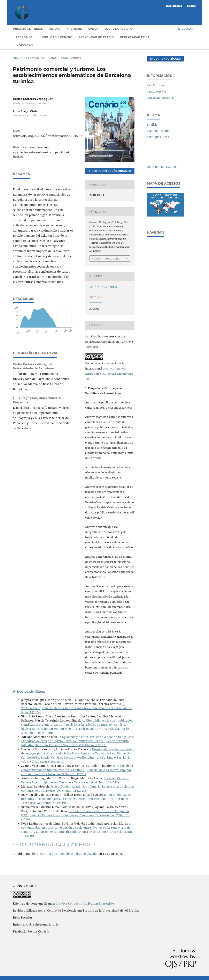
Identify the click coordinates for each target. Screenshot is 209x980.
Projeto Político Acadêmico (69, 786)
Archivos (74, 29)
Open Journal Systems (162, 167)
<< (15, 844)
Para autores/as (157, 92)
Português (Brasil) (159, 137)
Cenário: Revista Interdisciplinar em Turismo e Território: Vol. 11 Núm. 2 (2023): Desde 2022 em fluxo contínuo (75, 729)
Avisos (93, 29)
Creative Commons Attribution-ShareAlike (85, 903)
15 (64, 844)
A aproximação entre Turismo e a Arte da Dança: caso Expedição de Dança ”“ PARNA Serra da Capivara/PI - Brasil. (78, 739)
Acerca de (25, 37)
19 (80, 844)
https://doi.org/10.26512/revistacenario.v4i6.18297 (48, 136)
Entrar (192, 6)
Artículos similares (29, 692)
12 (52, 844)
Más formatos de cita (106, 258)
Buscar (186, 29)
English (152, 125)
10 (43, 844)
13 (56, 844)
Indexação (24, 45)
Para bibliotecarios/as (160, 98)
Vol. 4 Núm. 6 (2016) (55, 58)
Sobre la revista (118, 29)
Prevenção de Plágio (96, 37)
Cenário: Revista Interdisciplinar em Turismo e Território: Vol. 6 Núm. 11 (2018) (78, 788)
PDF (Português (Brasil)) (111, 171)
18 (76, 844)
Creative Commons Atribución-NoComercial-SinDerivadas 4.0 (109, 374)
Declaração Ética (135, 37)
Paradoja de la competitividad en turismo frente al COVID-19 (77, 768)
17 (72, 844)
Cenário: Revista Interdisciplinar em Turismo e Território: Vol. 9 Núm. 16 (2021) (76, 772)
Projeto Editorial (28, 29)
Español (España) (159, 131)
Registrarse (174, 6)
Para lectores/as (157, 85)
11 (47, 844)
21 (88, 844)
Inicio (17, 58)
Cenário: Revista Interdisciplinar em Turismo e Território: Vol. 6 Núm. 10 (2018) (75, 780)
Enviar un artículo (165, 59)
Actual (55, 29)
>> (95, 844)
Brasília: (110, 778)
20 (84, 844)
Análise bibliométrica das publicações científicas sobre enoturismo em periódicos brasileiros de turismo (77, 722)
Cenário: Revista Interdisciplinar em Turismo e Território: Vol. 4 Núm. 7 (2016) (75, 743)
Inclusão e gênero (57, 37)
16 (68, 844)
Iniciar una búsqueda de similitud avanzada (66, 854)
